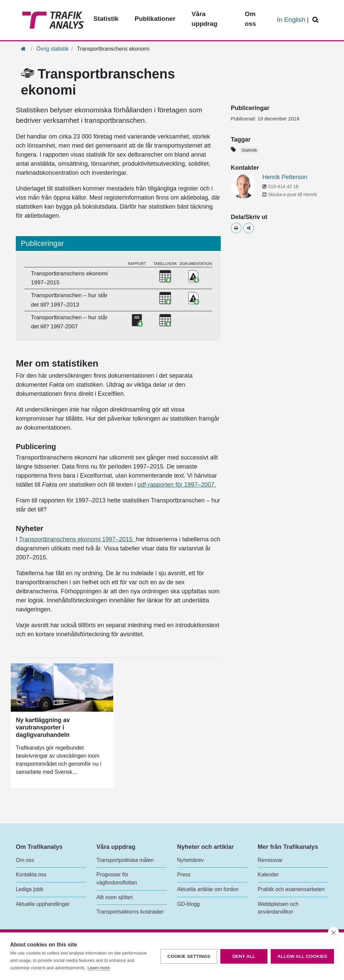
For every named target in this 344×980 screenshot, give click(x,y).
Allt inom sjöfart (115, 897)
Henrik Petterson (285, 177)
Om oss (25, 860)
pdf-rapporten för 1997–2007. (177, 485)
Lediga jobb (29, 889)
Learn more (98, 968)
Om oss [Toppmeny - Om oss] (250, 19)
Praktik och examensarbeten (291, 889)
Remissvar (270, 860)
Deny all (244, 956)
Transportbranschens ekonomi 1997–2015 (78, 539)
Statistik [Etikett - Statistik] (249, 150)
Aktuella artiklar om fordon (208, 889)
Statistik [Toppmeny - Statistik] (106, 19)
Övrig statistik (52, 49)
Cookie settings (189, 956)
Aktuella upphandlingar (43, 904)
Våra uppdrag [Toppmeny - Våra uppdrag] (204, 19)
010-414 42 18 (280, 186)
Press (184, 875)
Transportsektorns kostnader (130, 912)
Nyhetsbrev (190, 860)
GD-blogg (188, 904)
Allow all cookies (302, 956)
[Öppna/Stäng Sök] (316, 20)
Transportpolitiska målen (125, 860)
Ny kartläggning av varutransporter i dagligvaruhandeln (43, 727)
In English (291, 20)
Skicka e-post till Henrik (290, 195)
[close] (333, 932)
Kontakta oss (31, 875)
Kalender (268, 875)
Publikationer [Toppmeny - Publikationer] (155, 19)
